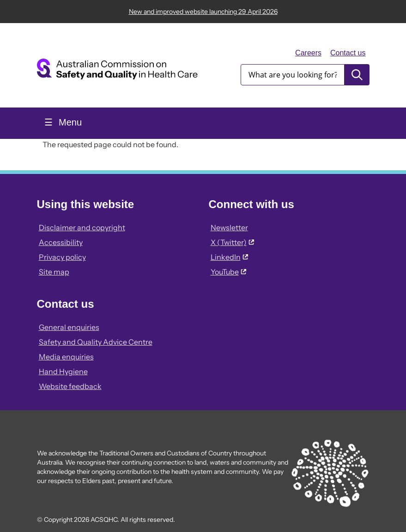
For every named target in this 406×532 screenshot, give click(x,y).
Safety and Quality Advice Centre (96, 342)
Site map (54, 272)
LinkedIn (229, 257)
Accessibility (61, 242)
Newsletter (229, 227)
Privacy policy (62, 257)
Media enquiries (66, 357)
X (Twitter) (232, 242)
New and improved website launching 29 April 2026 (203, 12)
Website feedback (70, 386)
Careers (308, 53)
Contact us (348, 53)
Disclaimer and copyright (82, 227)
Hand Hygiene (63, 371)
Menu (69, 122)
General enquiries (69, 327)
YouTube (228, 272)
